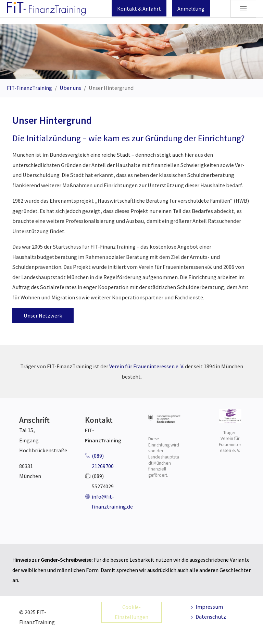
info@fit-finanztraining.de (112, 502)
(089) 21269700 (103, 461)
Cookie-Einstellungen (131, 612)
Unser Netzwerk (43, 315)
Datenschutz (208, 617)
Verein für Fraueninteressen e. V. (147, 366)
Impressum (206, 607)
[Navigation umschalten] (243, 9)
